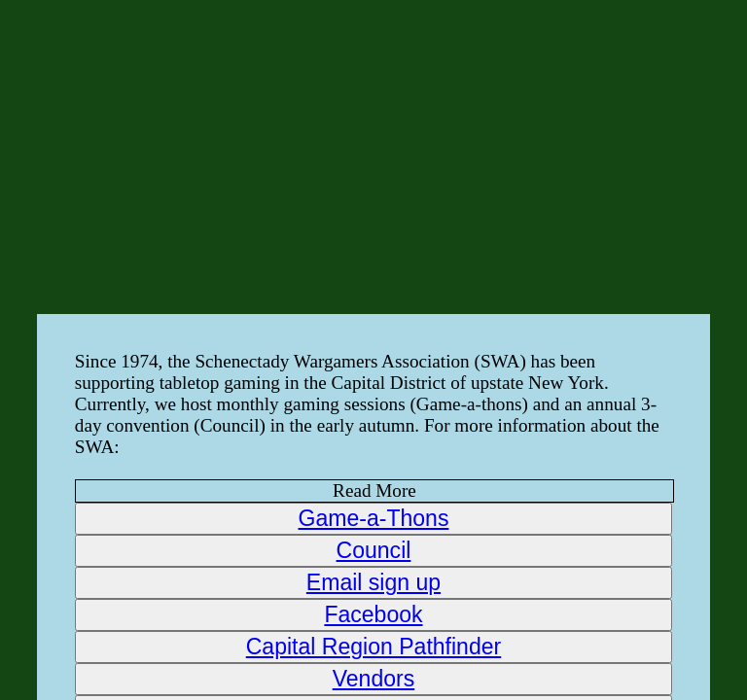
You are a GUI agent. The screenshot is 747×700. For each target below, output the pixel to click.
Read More (374, 490)
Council (374, 550)
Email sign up (373, 582)
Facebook (373, 614)
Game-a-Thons (374, 518)
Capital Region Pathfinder (373, 647)
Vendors (374, 679)
